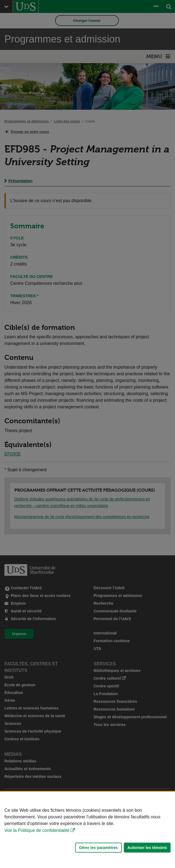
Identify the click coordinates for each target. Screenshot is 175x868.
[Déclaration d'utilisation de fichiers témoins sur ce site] (87, 830)
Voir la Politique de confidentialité (37, 830)
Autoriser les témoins (147, 848)
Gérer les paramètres (98, 848)
